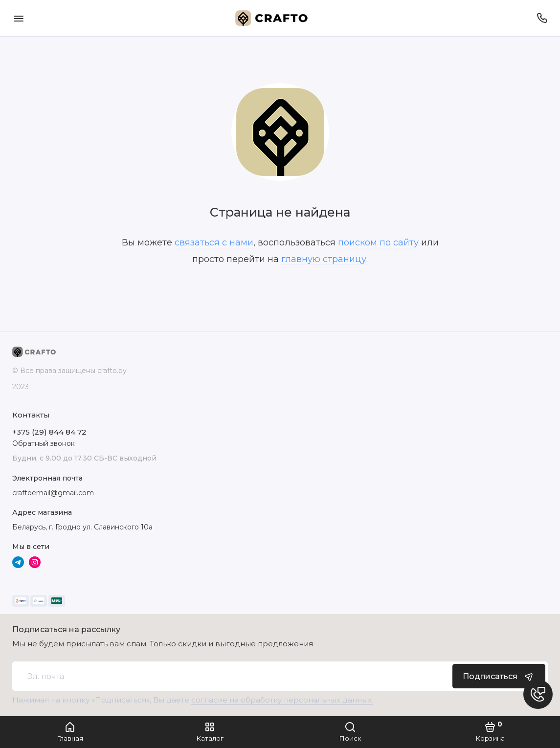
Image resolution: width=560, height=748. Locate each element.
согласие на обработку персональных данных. (282, 700)
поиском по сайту (378, 242)
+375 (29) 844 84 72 (49, 432)
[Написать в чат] (538, 694)
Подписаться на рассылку (66, 630)
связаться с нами (214, 242)
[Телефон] (542, 18)
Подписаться (499, 676)
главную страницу (324, 259)
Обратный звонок (44, 443)
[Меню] (18, 18)
